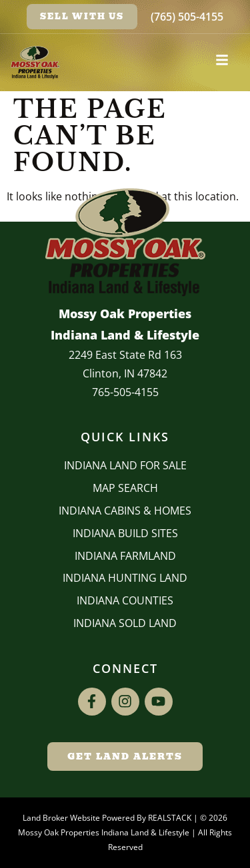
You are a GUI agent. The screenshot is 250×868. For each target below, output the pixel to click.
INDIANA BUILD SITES (125, 533)
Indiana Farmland (125, 556)
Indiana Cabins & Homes (125, 511)
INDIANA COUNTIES (125, 600)
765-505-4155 (125, 392)
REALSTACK (170, 818)
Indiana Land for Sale (125, 465)
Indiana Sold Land (125, 623)
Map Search (125, 488)
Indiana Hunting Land (125, 578)
